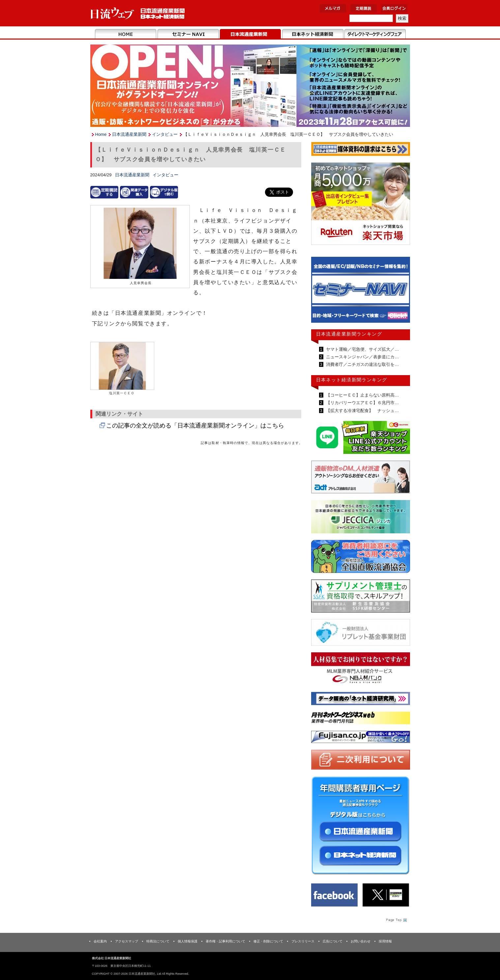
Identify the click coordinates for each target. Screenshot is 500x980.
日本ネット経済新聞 (313, 34)
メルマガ (333, 8)
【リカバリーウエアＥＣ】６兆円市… (362, 403)
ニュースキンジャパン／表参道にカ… (362, 357)
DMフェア (375, 34)
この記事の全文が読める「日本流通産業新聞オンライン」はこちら (195, 426)
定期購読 (364, 8)
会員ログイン (394, 8)
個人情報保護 (188, 941)
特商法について (158, 941)
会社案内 (100, 941)
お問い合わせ (361, 941)
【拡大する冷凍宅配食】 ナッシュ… (362, 411)
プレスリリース (303, 941)
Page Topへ (396, 920)
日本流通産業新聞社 (138, 13)
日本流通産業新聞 (250, 34)
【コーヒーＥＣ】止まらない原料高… (362, 395)
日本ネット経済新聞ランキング (352, 380)
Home (126, 34)
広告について (333, 941)
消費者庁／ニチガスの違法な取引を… (362, 364)
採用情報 (385, 941)
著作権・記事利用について (225, 941)
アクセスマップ (127, 941)
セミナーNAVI (188, 34)
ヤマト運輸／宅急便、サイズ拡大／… (362, 349)
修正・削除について (268, 941)
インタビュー (165, 134)
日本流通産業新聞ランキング (349, 334)
